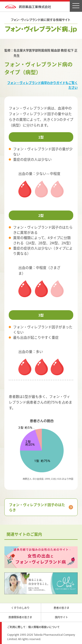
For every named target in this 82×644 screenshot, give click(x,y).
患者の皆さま (61, 608)
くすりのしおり (20, 608)
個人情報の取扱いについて (44, 627)
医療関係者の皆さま (20, 617)
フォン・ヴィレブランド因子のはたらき (37, 507)
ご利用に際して (16, 627)
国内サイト (61, 617)
